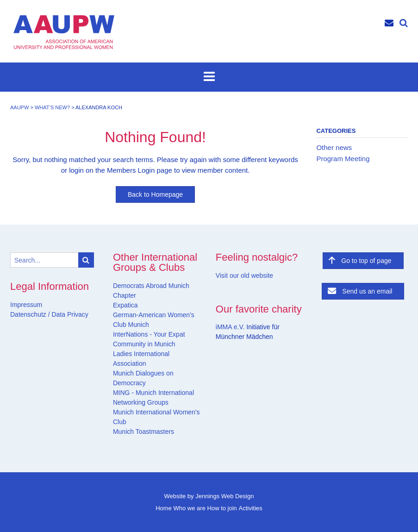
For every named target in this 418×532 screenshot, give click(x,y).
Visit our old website (244, 275)
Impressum (26, 305)
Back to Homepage (155, 194)
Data (58, 314)
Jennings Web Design (225, 496)
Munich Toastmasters (143, 432)
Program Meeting (343, 159)
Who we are (190, 508)
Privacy (77, 314)
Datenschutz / (30, 314)
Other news (334, 147)
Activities (250, 508)
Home (164, 508)
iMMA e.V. (231, 327)
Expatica (125, 305)
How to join (222, 508)
